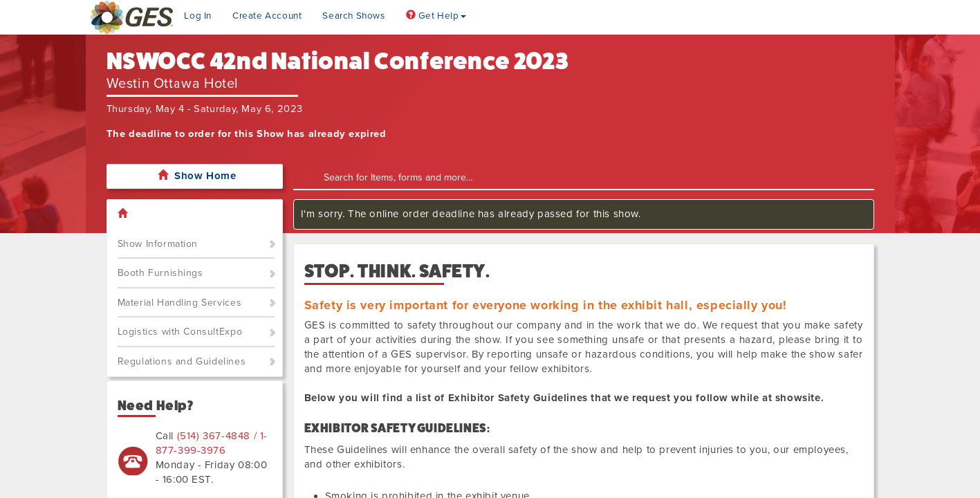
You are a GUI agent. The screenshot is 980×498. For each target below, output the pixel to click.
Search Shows (353, 16)
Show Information (158, 244)
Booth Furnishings (160, 273)
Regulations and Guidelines (182, 361)
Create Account (267, 16)
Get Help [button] (436, 16)
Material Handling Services (180, 303)
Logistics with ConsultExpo (180, 332)
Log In (198, 16)
